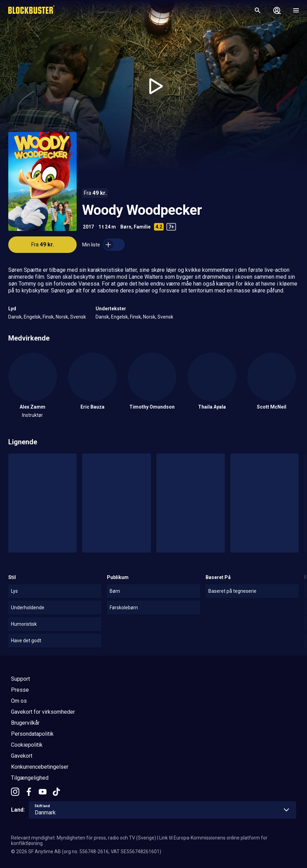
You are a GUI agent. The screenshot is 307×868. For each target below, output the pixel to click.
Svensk (78, 317)
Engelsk (32, 317)
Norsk (62, 317)
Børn (126, 227)
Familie (142, 227)
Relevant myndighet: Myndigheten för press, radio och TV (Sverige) (84, 838)
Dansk (15, 317)
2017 (88, 227)
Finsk (48, 317)
